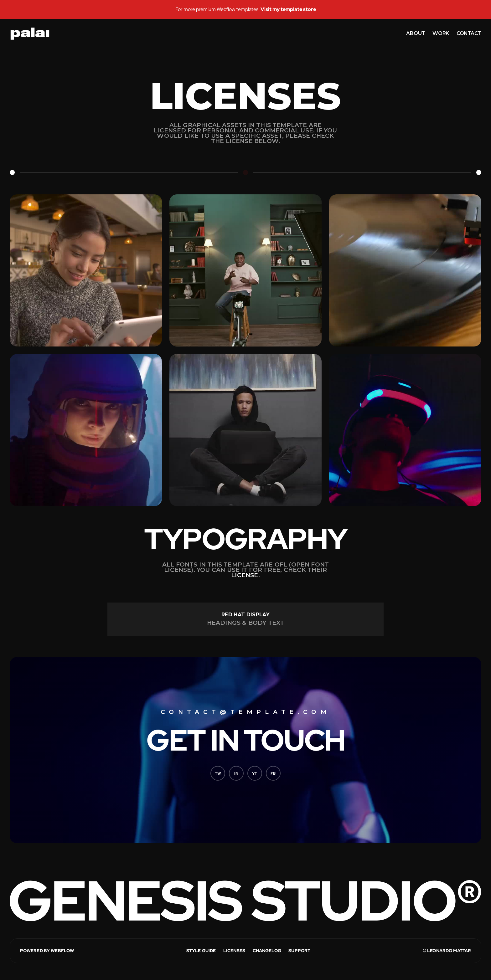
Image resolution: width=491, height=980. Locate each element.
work (441, 33)
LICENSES (234, 951)
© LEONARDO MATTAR (447, 951)
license (245, 575)
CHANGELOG (267, 951)
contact (469, 33)
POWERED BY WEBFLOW (47, 951)
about (416, 33)
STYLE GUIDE (201, 951)
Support (299, 951)
